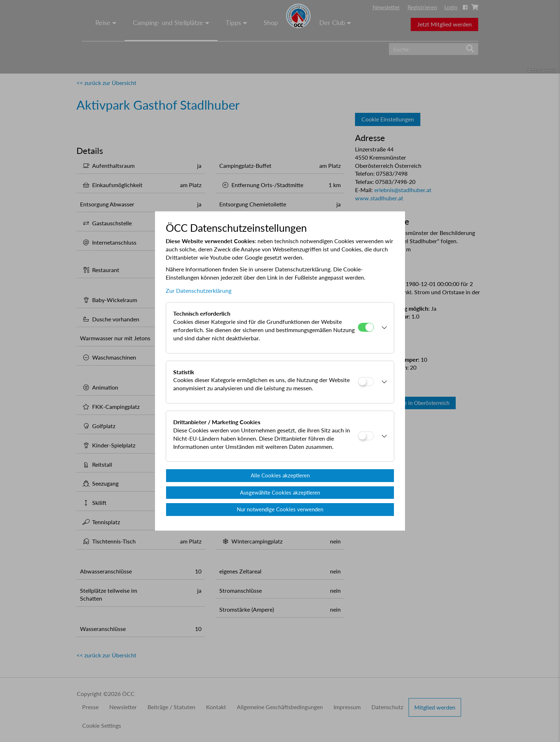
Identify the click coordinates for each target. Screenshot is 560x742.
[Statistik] (366, 382)
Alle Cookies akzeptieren (280, 475)
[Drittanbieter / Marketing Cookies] (366, 436)
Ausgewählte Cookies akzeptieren (280, 492)
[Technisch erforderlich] (366, 327)
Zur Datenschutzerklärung (199, 290)
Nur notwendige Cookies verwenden (280, 509)
